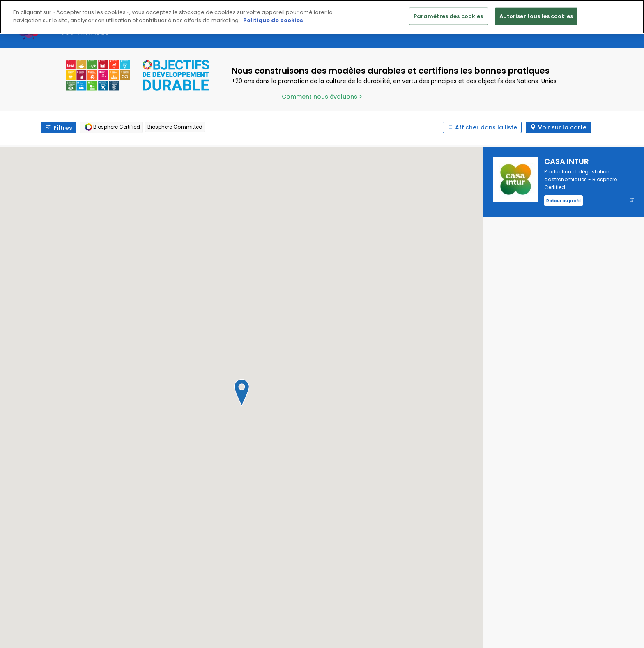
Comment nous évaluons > (322, 97)
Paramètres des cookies (448, 16)
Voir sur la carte (562, 127)
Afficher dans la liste (486, 127)
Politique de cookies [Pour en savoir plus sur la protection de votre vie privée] (273, 20)
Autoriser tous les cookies (536, 16)
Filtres (63, 128)
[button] (241, 392)
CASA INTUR (567, 161)
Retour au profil (563, 201)
